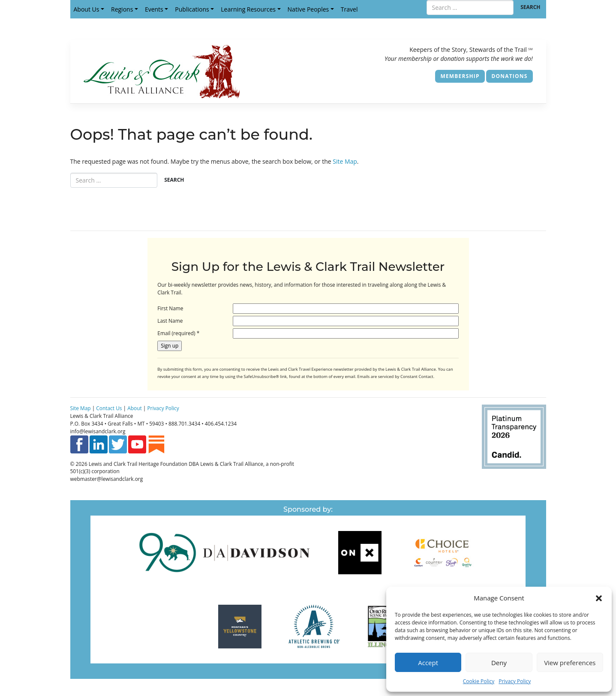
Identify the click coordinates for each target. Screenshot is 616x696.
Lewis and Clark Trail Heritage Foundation (138, 464)
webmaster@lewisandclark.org (107, 479)
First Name (170, 308)
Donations (509, 76)
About (134, 408)
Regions (122, 9)
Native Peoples (308, 9)
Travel (349, 9)
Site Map (345, 161)
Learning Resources (248, 9)
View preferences (570, 663)
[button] (599, 598)
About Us (87, 9)
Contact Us (109, 408)
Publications (192, 9)
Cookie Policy (479, 681)
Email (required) (178, 333)
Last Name (170, 321)
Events (154, 9)
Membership (460, 76)
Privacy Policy (515, 681)
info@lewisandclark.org (98, 431)
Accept (428, 663)
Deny (499, 663)
